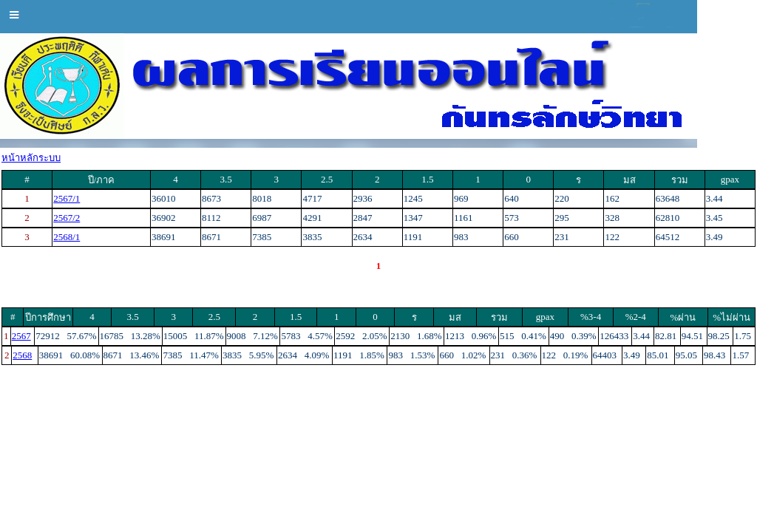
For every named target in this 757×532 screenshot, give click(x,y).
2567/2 (67, 218)
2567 (21, 336)
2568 (22, 355)
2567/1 (67, 198)
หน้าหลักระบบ (31, 158)
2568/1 (67, 237)
